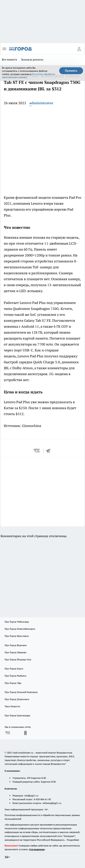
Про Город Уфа (13, 683)
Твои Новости (12, 706)
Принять (71, 71)
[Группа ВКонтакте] (8, 733)
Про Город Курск (14, 669)
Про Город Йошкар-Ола (18, 659)
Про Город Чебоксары (17, 622)
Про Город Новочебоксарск (20, 629)
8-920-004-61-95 (42, 799)
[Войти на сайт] (79, 49)
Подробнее (73, 840)
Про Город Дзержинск (17, 699)
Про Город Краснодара (17, 715)
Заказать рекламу (32, 60)
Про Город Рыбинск (15, 676)
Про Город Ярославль (17, 636)
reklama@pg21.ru (52, 803)
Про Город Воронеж (16, 645)
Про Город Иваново (15, 652)
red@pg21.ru (31, 796)
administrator (41, 103)
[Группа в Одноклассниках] (25, 733)
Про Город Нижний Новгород (21, 692)
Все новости (10, 60)
